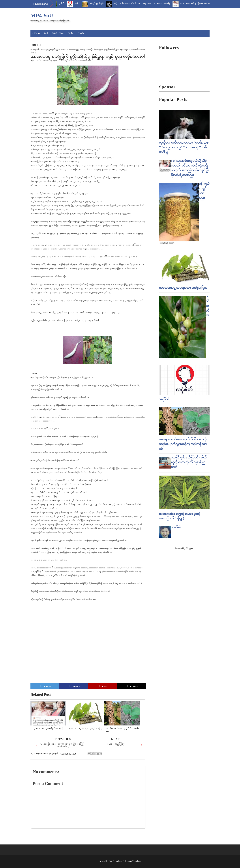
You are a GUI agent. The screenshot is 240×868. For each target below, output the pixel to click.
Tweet (46, 686)
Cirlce (132, 686)
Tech (46, 33)
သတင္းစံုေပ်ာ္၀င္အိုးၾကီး (46, 61)
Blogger (189, 548)
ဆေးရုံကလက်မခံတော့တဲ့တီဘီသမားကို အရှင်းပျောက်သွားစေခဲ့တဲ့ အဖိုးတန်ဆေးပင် (183, 444)
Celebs (81, 33)
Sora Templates (116, 861)
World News (58, 33)
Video (71, 33)
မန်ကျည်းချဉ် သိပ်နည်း (101, 3)
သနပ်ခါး (176, 527)
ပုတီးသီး (66, 3)
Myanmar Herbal (85, 61)
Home (37, 33)
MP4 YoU (42, 15)
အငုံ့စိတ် (81, 3)
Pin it (104, 686)
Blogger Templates (133, 861)
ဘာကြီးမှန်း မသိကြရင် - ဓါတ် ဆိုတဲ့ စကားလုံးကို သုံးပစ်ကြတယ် (189, 462)
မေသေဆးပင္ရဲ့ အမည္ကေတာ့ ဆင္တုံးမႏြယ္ (183, 288)
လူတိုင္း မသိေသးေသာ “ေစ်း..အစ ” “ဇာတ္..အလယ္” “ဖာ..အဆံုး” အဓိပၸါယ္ (146, 3)
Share (75, 686)
